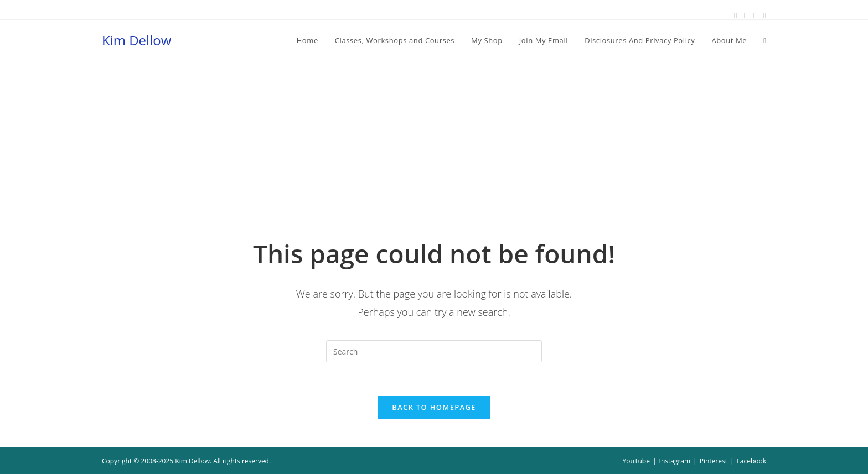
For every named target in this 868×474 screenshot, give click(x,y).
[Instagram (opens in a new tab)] (755, 15)
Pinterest (714, 461)
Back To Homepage (434, 407)
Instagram (675, 461)
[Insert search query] (434, 351)
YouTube (636, 461)
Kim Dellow (136, 40)
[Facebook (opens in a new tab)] (735, 15)
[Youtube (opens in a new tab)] (763, 15)
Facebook (751, 461)
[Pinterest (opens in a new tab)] (745, 15)
